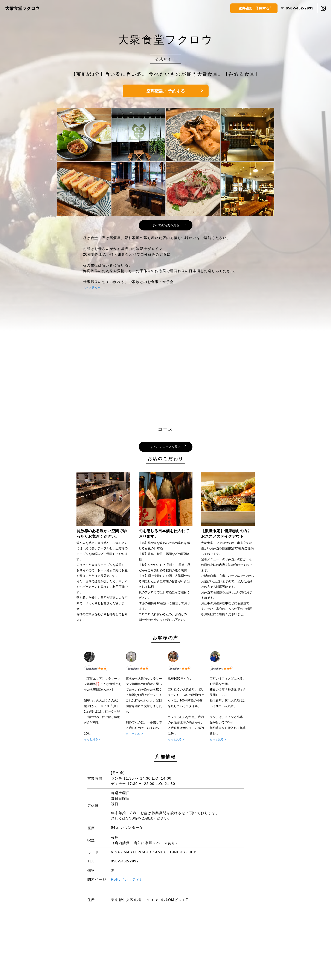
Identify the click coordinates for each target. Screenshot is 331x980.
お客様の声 (166, 638)
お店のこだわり (166, 459)
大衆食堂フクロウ (22, 8)
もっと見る (90, 288)
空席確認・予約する (254, 8)
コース (166, 429)
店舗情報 (166, 757)
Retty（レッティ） (127, 879)
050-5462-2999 (300, 8)
